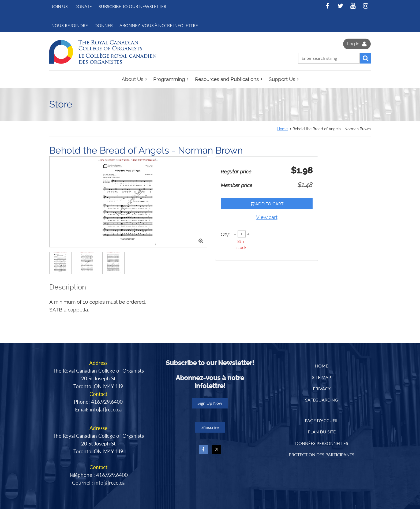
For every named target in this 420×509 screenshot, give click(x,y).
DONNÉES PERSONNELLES (322, 443)
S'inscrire (210, 427)
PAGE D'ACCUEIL (322, 420)
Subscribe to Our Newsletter (132, 6)
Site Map (322, 377)
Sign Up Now (210, 403)
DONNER (104, 25)
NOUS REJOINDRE (70, 25)
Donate (83, 6)
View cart (267, 217)
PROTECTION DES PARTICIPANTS (322, 454)
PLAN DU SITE (322, 432)
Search (365, 58)
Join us (60, 6)
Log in (353, 44)
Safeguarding (322, 400)
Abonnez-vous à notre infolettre (159, 25)
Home (282, 129)
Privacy (322, 389)
